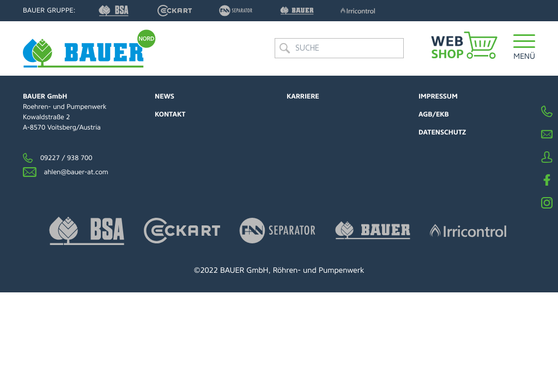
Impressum (438, 96)
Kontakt (170, 114)
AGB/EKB (434, 114)
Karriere (303, 96)
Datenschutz (442, 132)
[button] (524, 51)
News (165, 96)
